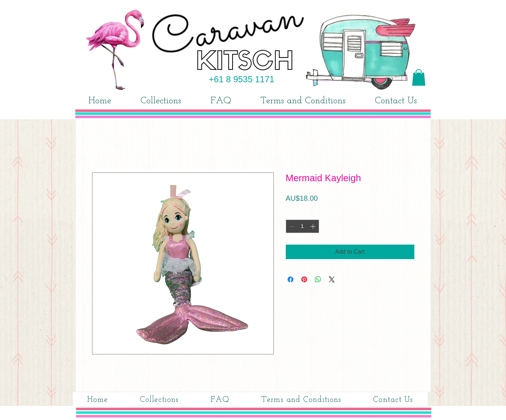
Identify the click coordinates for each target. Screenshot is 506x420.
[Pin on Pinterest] (304, 279)
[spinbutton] (302, 226)
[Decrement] (291, 226)
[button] (419, 77)
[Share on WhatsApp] (318, 279)
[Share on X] (332, 279)
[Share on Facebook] (290, 279)
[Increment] (313, 226)
